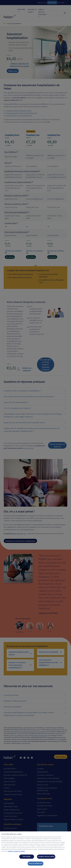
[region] (35, 850)
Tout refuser (27, 857)
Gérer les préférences (35, 863)
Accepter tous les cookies (46, 857)
